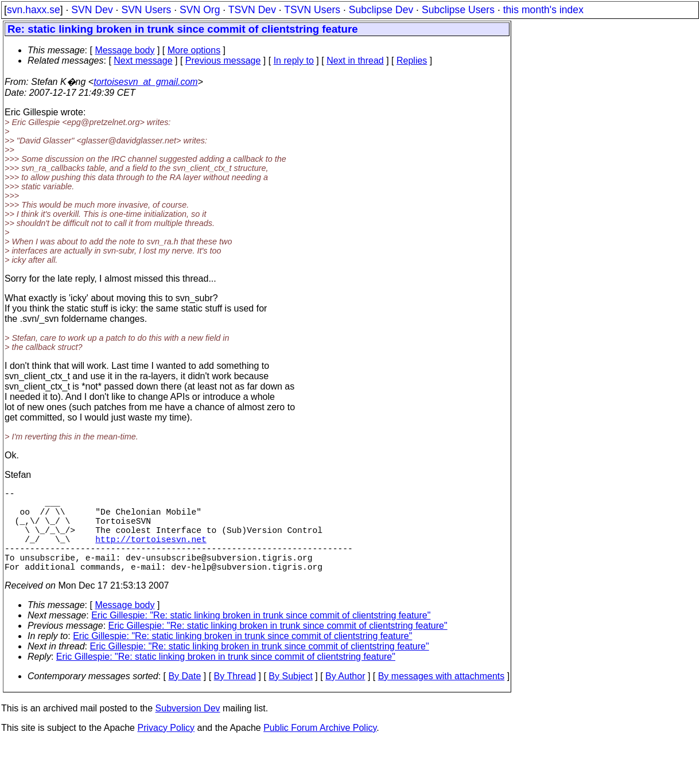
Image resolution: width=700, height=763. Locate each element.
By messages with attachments (442, 697)
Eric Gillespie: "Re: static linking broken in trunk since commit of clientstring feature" (261, 636)
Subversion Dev (188, 729)
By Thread (235, 697)
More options (194, 50)
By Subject (290, 697)
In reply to (294, 61)
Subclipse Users (458, 10)
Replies (412, 61)
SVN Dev (92, 10)
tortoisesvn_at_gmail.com (145, 82)
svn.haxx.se (34, 10)
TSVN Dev (252, 10)
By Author (345, 697)
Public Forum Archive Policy (320, 748)
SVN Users (146, 10)
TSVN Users (312, 10)
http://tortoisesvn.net (151, 552)
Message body (125, 50)
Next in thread (355, 61)
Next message (143, 61)
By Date (184, 697)
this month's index (543, 10)
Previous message (223, 61)
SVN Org (200, 10)
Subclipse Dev (381, 10)
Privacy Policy (166, 748)
